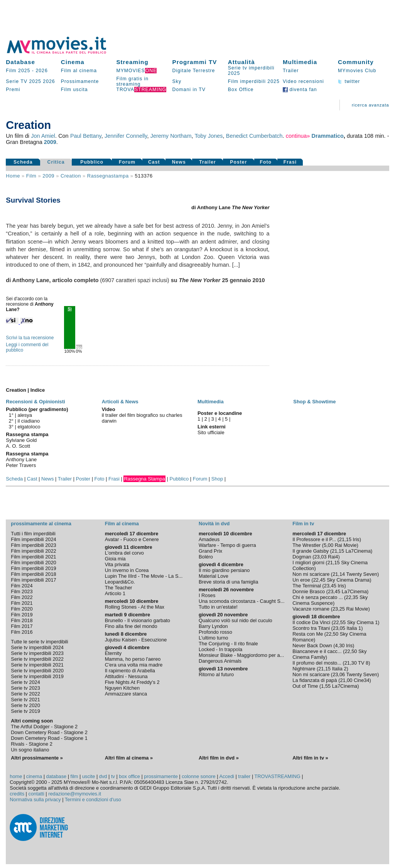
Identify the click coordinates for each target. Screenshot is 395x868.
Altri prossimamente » (37, 758)
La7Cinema (358, 551)
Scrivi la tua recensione (30, 338)
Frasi (290, 162)
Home (13, 176)
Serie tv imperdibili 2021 (37, 665)
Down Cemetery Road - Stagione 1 (49, 738)
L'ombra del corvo (124, 553)
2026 (41, 71)
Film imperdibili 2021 (33, 557)
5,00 (328, 545)
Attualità (241, 62)
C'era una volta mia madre (134, 665)
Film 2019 (22, 615)
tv (113, 776)
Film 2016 (22, 632)
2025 (35, 81)
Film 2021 (22, 603)
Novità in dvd (214, 524)
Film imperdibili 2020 (33, 563)
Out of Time (305, 686)
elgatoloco (29, 427)
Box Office (241, 90)
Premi (13, 90)
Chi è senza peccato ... (317, 597)
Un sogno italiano (30, 750)
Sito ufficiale (211, 432)
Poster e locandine (220, 413)
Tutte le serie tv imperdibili (39, 642)
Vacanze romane (311, 609)
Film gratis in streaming (132, 81)
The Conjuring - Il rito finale (228, 644)
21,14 (339, 574)
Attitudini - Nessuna (126, 676)
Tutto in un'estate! (218, 607)
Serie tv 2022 (25, 694)
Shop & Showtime (314, 402)
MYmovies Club (357, 71)
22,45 (319, 580)
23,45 (330, 586)
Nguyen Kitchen (122, 688)
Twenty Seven (362, 574)
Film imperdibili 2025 (254, 81)
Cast (154, 162)
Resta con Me (308, 634)
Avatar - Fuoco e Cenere (132, 539)
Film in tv (303, 524)
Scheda (23, 162)
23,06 (339, 674)
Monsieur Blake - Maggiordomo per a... (241, 655)
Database (20, 62)
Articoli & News (120, 402)
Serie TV (17, 81)
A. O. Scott (18, 446)
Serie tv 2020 (25, 705)
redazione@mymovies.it (75, 794)
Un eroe (301, 580)
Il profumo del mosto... (317, 663)
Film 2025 (18, 71)
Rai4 (333, 557)
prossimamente (161, 776)
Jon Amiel (43, 136)
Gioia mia (115, 559)
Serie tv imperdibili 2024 (37, 647)
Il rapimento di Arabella (130, 671)
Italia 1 (354, 628)
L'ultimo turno (213, 638)
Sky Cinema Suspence (330, 600)
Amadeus (209, 539)
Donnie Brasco (309, 591)
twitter (349, 81)
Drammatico (328, 136)
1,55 (326, 686)
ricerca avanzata (371, 105)
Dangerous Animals (220, 661)
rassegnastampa (108, 176)
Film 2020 (22, 609)
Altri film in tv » (310, 758)
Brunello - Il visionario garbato (138, 620)
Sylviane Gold (21, 440)
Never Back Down (312, 646)
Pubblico (92, 162)
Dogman (302, 557)
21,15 (345, 539)
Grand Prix (210, 551)
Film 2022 (22, 597)
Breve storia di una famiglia (228, 582)
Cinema (73, 62)
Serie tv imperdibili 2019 (37, 676)
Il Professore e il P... (314, 539)
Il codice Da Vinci (311, 622)
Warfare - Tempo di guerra (227, 545)
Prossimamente (80, 81)
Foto (266, 162)
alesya (25, 415)
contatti (36, 794)
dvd (103, 776)
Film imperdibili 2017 (33, 580)
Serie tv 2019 (25, 711)
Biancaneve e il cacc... (317, 651)
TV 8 (363, 663)
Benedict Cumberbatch (254, 136)
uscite (89, 776)
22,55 (339, 622)
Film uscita (74, 90)
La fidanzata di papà (315, 680)
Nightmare (304, 669)
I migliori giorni (308, 563)
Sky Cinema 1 (363, 622)
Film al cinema (79, 71)
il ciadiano (29, 421)
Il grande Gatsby (311, 551)
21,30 (351, 663)
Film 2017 (22, 626)
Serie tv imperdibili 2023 (37, 653)
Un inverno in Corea (127, 570)
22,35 (352, 597)
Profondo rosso (215, 632)
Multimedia (300, 62)
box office (129, 776)
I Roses (207, 595)
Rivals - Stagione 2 (31, 744)
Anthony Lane (21, 459)
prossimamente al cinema (41, 524)
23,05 (339, 628)
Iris (356, 539)
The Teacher (119, 588)
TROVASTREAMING (278, 776)
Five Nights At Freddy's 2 (132, 682)
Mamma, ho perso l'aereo (133, 659)
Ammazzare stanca (126, 694)
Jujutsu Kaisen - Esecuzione (136, 640)
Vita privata (117, 564)
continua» (298, 136)
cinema (34, 776)
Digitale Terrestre (194, 71)
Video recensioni (303, 81)
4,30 (340, 646)
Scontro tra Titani (311, 628)
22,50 (332, 634)
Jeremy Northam (171, 136)
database (57, 776)
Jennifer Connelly (126, 136)
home (16, 776)
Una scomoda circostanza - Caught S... (242, 601)
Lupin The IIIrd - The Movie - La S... (144, 576)
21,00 (346, 680)
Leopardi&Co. (120, 582)
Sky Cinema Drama (348, 580)
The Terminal (307, 586)
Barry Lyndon (213, 626)
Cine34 (362, 680)
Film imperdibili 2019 (33, 568)
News (179, 162)
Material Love (214, 576)
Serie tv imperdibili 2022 (37, 659)
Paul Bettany (86, 136)
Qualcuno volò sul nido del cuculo (235, 620)
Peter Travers (21, 465)
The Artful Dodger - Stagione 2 (44, 727)
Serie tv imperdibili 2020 (37, 671)
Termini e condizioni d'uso (93, 799)
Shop (217, 479)
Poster (238, 162)
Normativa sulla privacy (35, 799)
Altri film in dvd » (219, 758)
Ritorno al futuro (216, 674)
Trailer (291, 71)
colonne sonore (199, 776)
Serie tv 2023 (25, 688)
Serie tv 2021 (25, 700)
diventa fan (300, 90)
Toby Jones (208, 136)
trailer (244, 776)
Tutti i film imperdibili (33, 534)
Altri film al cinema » (129, 758)
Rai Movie (346, 545)
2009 (50, 142)
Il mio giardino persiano (224, 570)
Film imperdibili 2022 (33, 551)
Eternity (113, 653)
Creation (71, 176)
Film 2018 (22, 620)
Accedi (226, 776)
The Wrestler (306, 545)
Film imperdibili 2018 (33, 574)
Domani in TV (189, 90)
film (31, 176)
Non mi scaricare (311, 574)
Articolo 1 (115, 593)
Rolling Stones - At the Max (135, 607)
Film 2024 (22, 586)
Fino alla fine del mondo (131, 626)
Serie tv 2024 (25, 682)
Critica (56, 162)
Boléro (206, 557)
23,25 (339, 609)
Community (356, 62)
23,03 (321, 557)
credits (17, 794)
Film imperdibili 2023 (33, 545)
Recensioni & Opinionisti (35, 402)
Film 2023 (22, 591)
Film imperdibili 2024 (33, 539)
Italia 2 (339, 669)
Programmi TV (195, 62)
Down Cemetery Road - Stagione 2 (49, 732)
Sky (177, 81)
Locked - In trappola (220, 649)
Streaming (132, 62)
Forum (127, 162)
